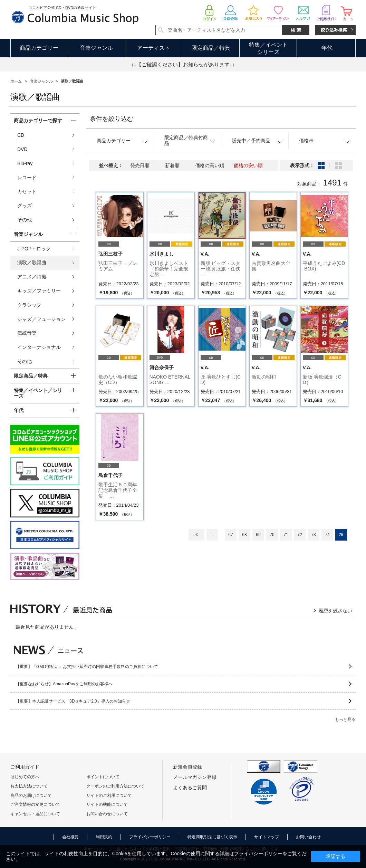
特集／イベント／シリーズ (38, 393)
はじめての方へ (25, 777)
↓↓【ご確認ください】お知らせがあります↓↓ (183, 64)
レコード (27, 178)
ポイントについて (103, 777)
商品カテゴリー (39, 48)
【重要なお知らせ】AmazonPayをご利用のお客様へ (64, 684)
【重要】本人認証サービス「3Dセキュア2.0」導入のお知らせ (73, 701)
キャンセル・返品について (35, 814)
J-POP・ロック (34, 249)
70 (272, 535)
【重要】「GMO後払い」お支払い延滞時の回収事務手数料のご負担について (87, 667)
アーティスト (154, 48)
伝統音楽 (27, 333)
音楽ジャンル (96, 48)
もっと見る (345, 719)
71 (286, 535)
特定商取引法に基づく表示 (212, 837)
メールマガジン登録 (195, 777)
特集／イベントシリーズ (268, 48)
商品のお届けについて (31, 795)
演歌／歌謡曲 (32, 263)
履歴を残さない (335, 611)
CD (21, 135)
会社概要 (70, 837)
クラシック (29, 305)
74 (327, 535)
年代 (327, 48)
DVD (22, 149)
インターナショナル (39, 347)
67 (230, 535)
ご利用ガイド (25, 767)
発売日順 (140, 165)
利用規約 (104, 837)
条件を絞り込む (112, 119)
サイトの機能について (107, 804)
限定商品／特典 (211, 48)
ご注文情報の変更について (35, 804)
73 (313, 535)
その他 (25, 220)
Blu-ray (25, 163)
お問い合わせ (308, 837)
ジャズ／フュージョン (41, 319)
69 (258, 535)
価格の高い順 (210, 165)
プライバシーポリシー (150, 837)
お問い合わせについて (107, 814)
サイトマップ (267, 837)
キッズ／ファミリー (39, 291)
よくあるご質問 (190, 788)
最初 (196, 535)
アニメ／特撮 (32, 277)
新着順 (172, 165)
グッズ (25, 206)
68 (244, 535)
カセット (27, 191)
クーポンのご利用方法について (115, 786)
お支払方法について (29, 786)
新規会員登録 (187, 767)
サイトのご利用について (109, 795)
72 (300, 535)
